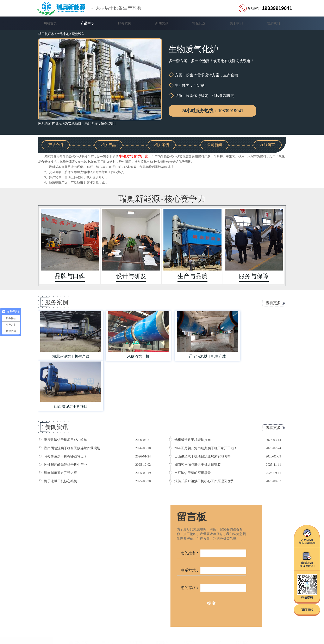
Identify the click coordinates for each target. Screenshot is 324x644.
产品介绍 (56, 145)
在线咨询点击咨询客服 (307, 536)
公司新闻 (214, 145)
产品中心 (87, 23)
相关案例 (162, 145)
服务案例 (125, 23)
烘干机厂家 (46, 34)
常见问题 (199, 23)
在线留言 (268, 145)
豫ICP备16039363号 (136, 634)
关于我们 (236, 23)
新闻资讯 (162, 23)
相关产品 (108, 145)
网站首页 (50, 23)
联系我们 (273, 23)
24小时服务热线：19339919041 (212, 111)
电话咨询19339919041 (307, 559)
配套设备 (78, 34)
